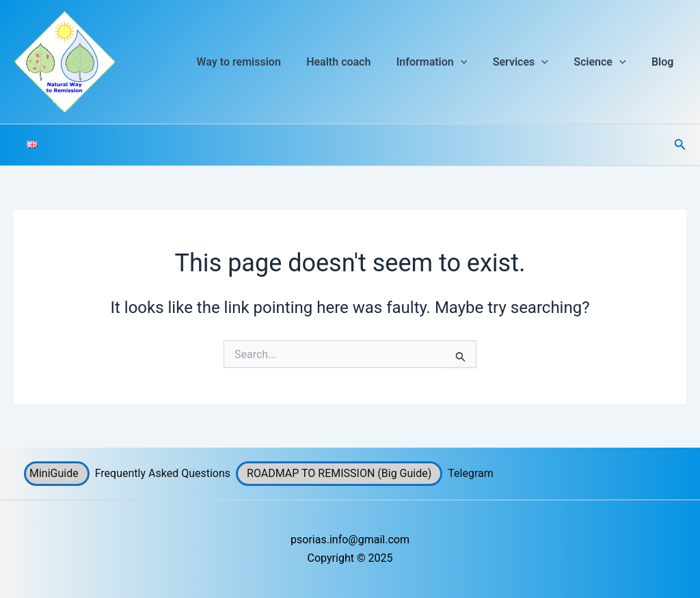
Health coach (355, 62)
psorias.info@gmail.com (350, 540)
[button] (473, 62)
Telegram (470, 473)
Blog (664, 62)
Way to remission (259, 62)
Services (529, 62)
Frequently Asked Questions (163, 473)
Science (605, 62)
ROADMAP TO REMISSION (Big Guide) (339, 473)
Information (444, 62)
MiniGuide (54, 473)
